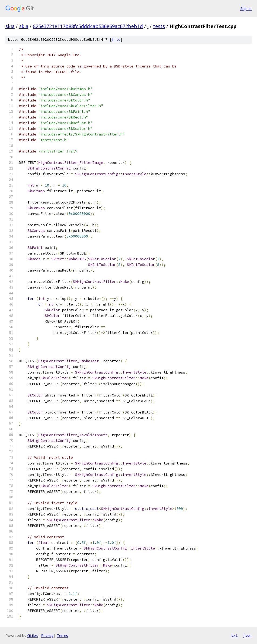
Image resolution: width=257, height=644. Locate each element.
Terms (62, 635)
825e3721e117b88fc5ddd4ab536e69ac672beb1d (88, 26)
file (116, 40)
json (247, 635)
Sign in (246, 9)
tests (159, 26)
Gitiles (33, 635)
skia (10, 26)
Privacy (47, 635)
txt (234, 635)
